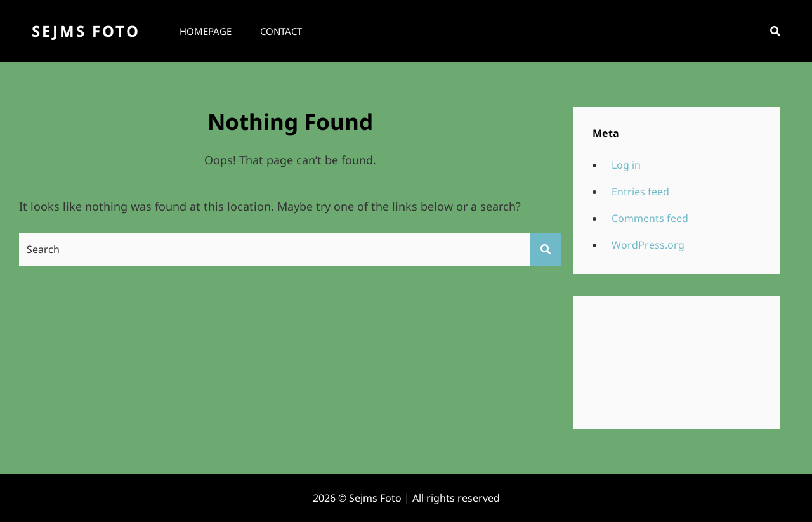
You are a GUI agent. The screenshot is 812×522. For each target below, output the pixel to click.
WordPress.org (648, 245)
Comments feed (650, 218)
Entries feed (640, 192)
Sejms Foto (86, 31)
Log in (626, 165)
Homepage (206, 31)
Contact (281, 31)
